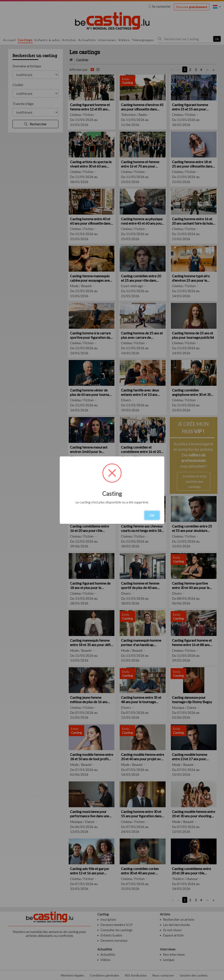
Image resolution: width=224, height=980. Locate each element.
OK (152, 515)
